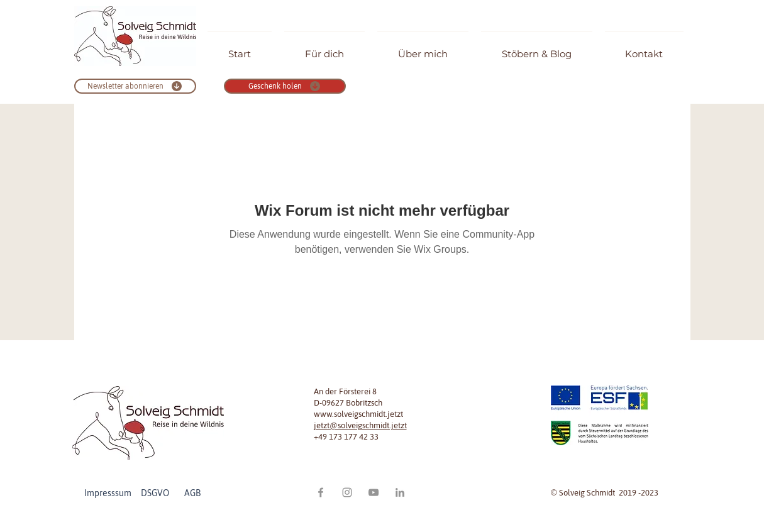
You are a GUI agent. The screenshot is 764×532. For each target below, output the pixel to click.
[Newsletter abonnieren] (135, 86)
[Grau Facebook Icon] (321, 492)
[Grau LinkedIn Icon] (400, 492)
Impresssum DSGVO (133, 493)
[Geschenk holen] (285, 86)
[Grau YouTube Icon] (374, 492)
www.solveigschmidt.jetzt (358, 414)
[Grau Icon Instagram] (347, 492)
